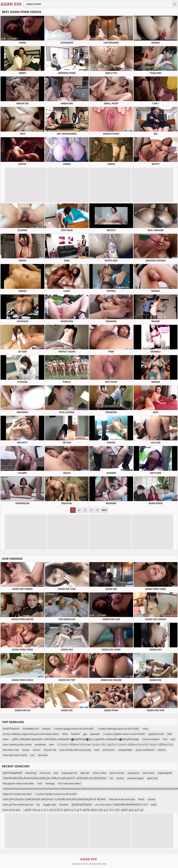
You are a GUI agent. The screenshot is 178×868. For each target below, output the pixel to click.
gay (85, 734)
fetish (141, 799)
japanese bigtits (136, 778)
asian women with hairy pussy (75, 750)
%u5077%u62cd (11, 729)
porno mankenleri (145, 750)
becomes (43, 755)
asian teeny (149, 773)
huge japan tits (69, 773)
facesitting (31, 773)
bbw (170, 734)
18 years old (50, 750)
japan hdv (152, 778)
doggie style (50, 805)
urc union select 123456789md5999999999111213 (121, 805)
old (111, 778)
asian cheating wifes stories (17, 745)
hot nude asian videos (69, 783)
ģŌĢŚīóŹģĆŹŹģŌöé (82, 805)
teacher (162, 750)
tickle (154, 805)
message (50, 783)
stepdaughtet (165, 773)
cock (40, 783)
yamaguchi (133, 773)
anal (173, 739)
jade (56, 773)
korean (26, 750)
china (65, 734)
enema (37, 750)
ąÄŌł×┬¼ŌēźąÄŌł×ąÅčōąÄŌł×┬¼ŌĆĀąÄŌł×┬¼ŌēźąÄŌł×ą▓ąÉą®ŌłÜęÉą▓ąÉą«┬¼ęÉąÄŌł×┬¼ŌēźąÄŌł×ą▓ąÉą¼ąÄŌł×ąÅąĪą (75, 739)
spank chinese (117, 773)
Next (104, 510)
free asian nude (11, 750)
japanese (95, 734)
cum (32, 755)
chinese (46, 729)
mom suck (45, 773)
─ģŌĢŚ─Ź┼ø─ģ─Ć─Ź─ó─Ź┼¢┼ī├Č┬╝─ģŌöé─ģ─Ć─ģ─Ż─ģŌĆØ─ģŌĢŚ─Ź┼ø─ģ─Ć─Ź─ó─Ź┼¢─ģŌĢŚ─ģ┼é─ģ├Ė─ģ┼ (84, 810)
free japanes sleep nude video (18, 783)
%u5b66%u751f (31, 729)
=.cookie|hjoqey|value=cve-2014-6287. (74, 729)
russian (152, 799)
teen (52, 745)
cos (38, 805)
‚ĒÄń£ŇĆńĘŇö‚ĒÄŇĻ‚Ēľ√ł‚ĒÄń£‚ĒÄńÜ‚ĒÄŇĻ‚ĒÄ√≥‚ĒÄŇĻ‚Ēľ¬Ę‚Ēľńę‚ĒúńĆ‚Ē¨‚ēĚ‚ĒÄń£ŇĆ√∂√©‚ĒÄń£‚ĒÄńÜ (55, 778)
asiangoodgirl (125, 750)
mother (120, 778)
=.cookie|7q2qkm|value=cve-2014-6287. (124, 734)
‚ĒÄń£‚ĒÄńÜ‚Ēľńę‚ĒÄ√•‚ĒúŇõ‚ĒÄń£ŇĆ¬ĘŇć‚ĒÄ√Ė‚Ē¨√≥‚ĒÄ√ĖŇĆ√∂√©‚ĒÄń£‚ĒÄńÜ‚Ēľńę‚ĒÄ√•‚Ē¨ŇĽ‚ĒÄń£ (54, 799)
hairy (97, 750)
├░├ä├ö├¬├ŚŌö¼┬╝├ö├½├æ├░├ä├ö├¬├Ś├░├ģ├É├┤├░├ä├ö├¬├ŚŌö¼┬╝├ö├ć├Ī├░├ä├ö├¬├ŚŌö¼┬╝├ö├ (115, 745)
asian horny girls (11, 810)
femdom (76, 734)
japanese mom (156, 734)
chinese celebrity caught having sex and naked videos (31, 734)
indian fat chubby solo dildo (17, 794)
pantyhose (40, 745)
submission (109, 750)
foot (165, 739)
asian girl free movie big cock (18, 805)
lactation (64, 805)
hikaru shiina (99, 773)
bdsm (6, 739)
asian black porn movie (15, 755)
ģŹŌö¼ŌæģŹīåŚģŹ (12, 773)
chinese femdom (151, 739)
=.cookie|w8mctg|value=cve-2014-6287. (118, 729)
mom (146, 729)
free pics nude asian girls (122, 799)
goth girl (85, 773)
